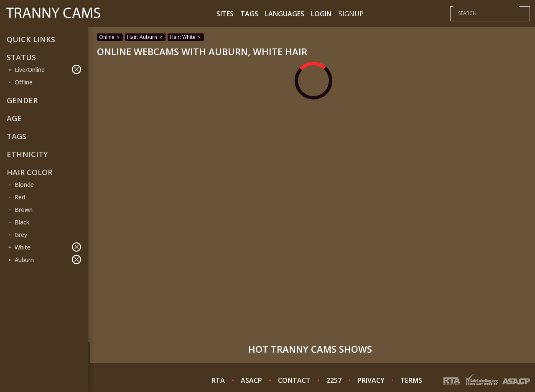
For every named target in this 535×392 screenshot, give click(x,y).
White (48, 247)
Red (20, 197)
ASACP (251, 380)
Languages (285, 14)
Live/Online (48, 69)
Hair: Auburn (145, 37)
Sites (225, 14)
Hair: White (186, 37)
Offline (24, 82)
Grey (21, 235)
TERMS (411, 380)
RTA (218, 380)
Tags (249, 14)
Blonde (24, 185)
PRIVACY (371, 380)
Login (321, 14)
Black (22, 222)
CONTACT (294, 380)
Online (110, 37)
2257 (334, 380)
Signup (351, 14)
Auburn (48, 260)
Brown (24, 210)
